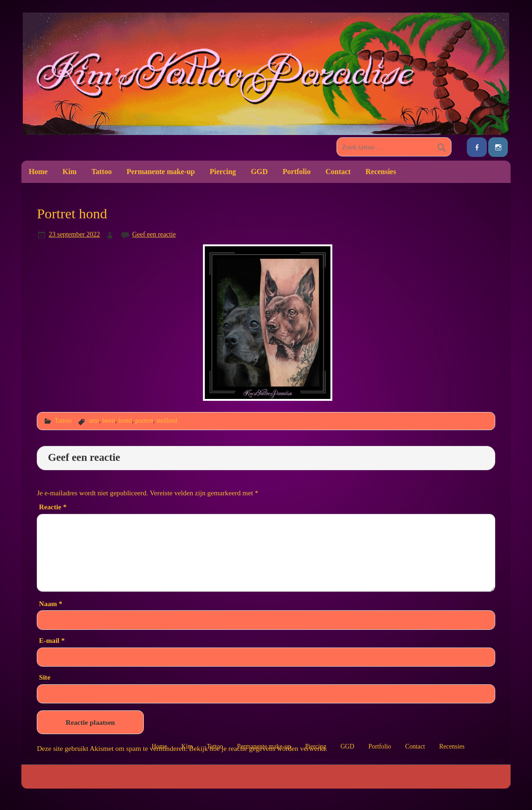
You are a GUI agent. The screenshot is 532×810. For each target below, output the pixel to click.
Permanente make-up (161, 172)
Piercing (223, 172)
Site (45, 677)
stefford (167, 420)
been (109, 420)
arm (94, 420)
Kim (69, 172)
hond (125, 420)
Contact (338, 172)
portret (144, 420)
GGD (259, 172)
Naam (51, 604)
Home (38, 172)
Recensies (381, 172)
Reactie (53, 507)
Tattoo (101, 172)
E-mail (52, 640)
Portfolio (296, 172)
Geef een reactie (154, 234)
